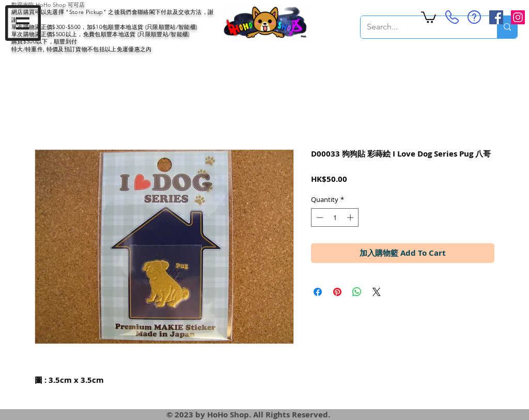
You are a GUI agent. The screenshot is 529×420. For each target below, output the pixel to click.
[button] (23, 23)
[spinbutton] (335, 217)
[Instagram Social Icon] (518, 17)
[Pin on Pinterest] (337, 292)
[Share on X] (377, 292)
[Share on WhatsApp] (357, 292)
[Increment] (351, 217)
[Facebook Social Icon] (496, 17)
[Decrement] (319, 217)
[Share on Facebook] (318, 292)
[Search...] (421, 27)
